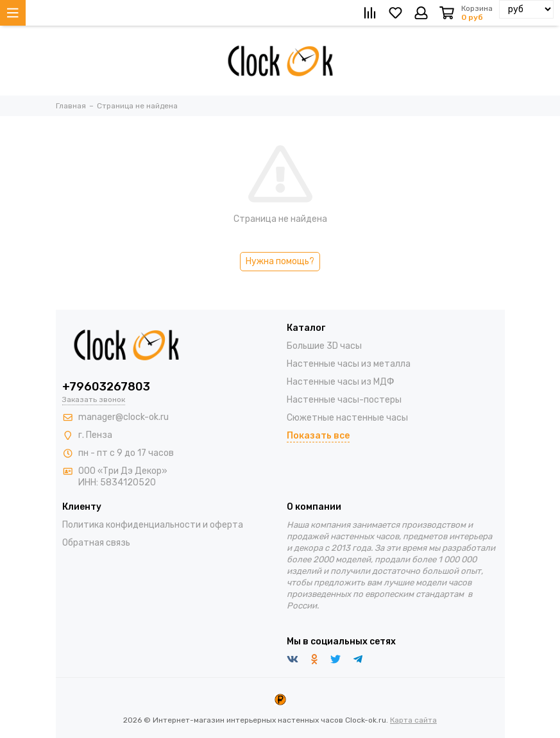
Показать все (318, 436)
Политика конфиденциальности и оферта (153, 525)
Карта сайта (413, 720)
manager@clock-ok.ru (123, 417)
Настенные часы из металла (349, 364)
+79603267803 (106, 387)
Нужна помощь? (280, 261)
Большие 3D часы (324, 346)
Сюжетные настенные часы (347, 418)
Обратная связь (96, 543)
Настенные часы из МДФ (341, 382)
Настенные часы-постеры (344, 400)
